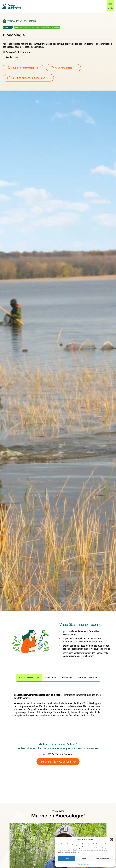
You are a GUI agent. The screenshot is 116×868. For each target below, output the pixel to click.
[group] (50, 678)
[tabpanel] (58, 738)
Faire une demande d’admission (29, 78)
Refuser (85, 858)
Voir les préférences (104, 858)
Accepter (66, 858)
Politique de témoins (84, 864)
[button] (111, 840)
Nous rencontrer (65, 68)
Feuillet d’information (24, 68)
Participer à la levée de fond (59, 762)
